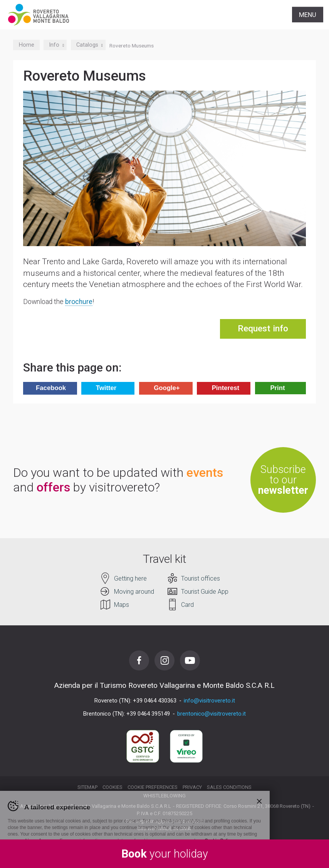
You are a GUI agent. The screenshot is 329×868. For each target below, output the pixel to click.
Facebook (139, 660)
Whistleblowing (164, 796)
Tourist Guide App (205, 592)
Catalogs (88, 45)
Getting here (130, 578)
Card (187, 605)
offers (53, 487)
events (205, 473)
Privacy (192, 787)
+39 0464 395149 (148, 714)
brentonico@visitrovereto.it (211, 714)
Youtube (190, 660)
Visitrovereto (39, 15)
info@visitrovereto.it (209, 701)
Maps (122, 605)
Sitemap (87, 787)
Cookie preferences (153, 787)
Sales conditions (229, 787)
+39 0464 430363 (155, 701)
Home (27, 45)
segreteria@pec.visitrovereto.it (169, 821)
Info (55, 45)
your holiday (165, 854)
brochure (79, 302)
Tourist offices (201, 578)
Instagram (164, 660)
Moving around (134, 592)
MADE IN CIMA (175, 828)
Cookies (112, 787)
